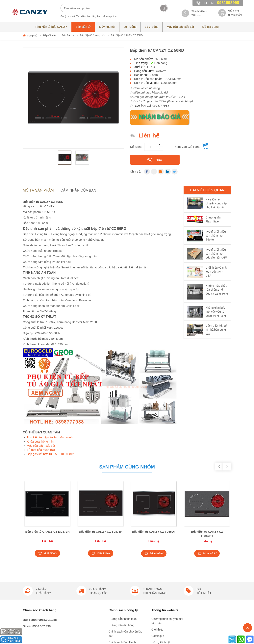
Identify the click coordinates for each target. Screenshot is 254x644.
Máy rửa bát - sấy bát (41, 446)
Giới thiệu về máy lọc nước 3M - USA (216, 272)
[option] (73, 98)
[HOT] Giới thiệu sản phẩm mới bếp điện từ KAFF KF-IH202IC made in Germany (217, 258)
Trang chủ (30, 35)
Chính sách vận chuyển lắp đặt (125, 528)
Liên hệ (156, 556)
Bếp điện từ (50, 35)
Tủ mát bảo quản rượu (42, 450)
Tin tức (156, 550)
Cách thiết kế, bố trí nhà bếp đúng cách (216, 330)
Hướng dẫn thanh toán (123, 513)
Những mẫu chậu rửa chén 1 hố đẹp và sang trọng (217, 290)
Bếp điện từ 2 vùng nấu (92, 35)
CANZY (161, 71)
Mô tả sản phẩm (38, 190)
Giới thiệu (157, 524)
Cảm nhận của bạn (78, 190)
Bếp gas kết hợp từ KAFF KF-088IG (50, 454)
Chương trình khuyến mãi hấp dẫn (167, 516)
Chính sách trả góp (120, 550)
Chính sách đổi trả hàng (123, 543)
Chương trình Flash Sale (214, 219)
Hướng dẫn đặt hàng (121, 520)
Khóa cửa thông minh (41, 441)
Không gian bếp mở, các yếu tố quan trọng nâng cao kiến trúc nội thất (216, 316)
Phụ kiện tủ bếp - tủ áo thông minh (50, 437)
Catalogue (158, 530)
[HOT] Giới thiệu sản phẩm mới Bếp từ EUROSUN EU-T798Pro (216, 239)
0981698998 (228, 3)
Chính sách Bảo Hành (122, 537)
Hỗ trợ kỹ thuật (161, 537)
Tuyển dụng (159, 543)
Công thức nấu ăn (163, 562)
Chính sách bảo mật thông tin (127, 556)
